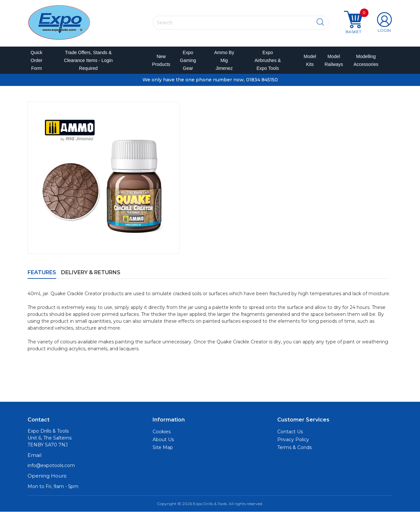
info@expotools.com (51, 466)
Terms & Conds (294, 448)
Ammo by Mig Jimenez (224, 60)
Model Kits (309, 60)
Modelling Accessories (364, 60)
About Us (163, 440)
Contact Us (290, 432)
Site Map (163, 448)
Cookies (162, 432)
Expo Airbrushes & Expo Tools (268, 60)
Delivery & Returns (91, 272)
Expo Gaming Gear (188, 60)
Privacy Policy (293, 440)
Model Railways (332, 60)
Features (42, 272)
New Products (159, 60)
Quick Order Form (36, 60)
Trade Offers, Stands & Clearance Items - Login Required (88, 60)
